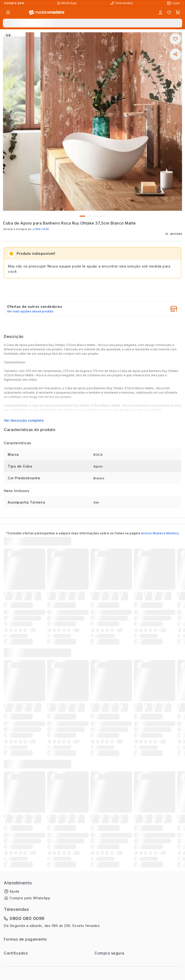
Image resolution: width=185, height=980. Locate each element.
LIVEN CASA (41, 229)
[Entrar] (160, 12)
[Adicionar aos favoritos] (175, 39)
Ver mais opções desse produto (30, 311)
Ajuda (14, 891)
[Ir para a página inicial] (47, 13)
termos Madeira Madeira (160, 533)
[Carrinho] (178, 12)
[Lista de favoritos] (169, 12)
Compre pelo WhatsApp (30, 898)
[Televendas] (122, 3)
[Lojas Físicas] (174, 3)
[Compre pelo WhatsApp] (68, 3)
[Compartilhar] (175, 54)
